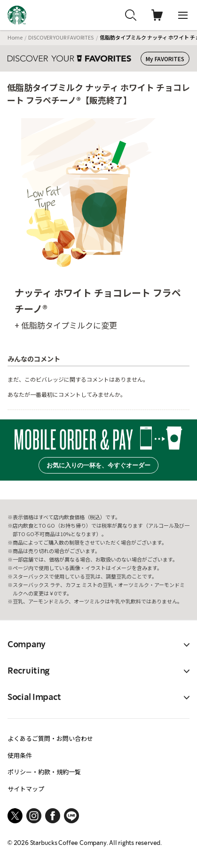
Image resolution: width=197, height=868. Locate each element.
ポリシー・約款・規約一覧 (44, 772)
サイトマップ (26, 789)
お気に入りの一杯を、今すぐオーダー (98, 465)
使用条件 (20, 755)
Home (15, 37)
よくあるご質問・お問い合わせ (50, 738)
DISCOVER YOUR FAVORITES (61, 37)
